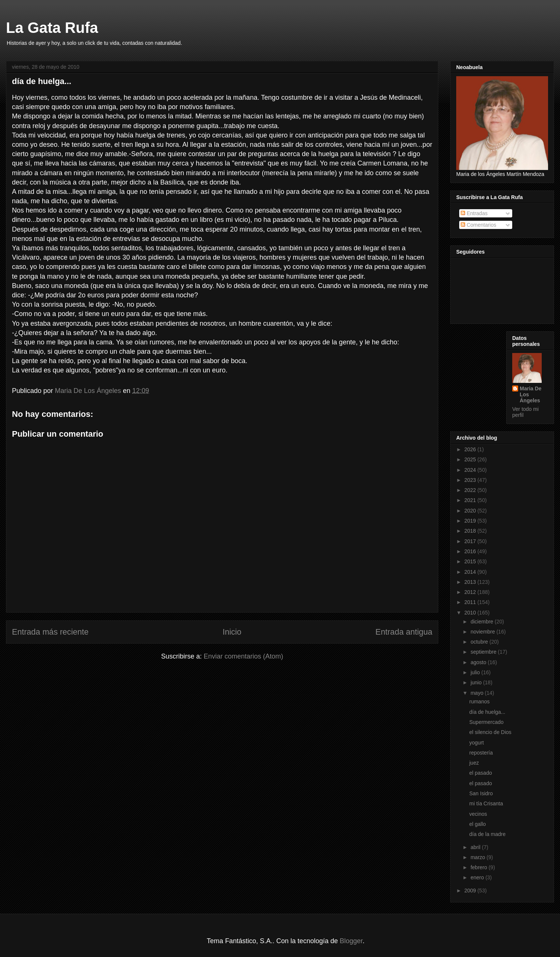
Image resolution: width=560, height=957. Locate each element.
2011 (471, 602)
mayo (477, 693)
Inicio (232, 632)
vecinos (478, 814)
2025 (471, 459)
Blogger (351, 941)
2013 (471, 582)
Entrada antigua (404, 632)
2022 (471, 490)
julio (476, 672)
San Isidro (481, 793)
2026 (471, 449)
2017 (471, 541)
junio (477, 682)
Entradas (474, 213)
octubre (480, 642)
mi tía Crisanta (486, 803)
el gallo (477, 824)
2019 (471, 521)
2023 (471, 480)
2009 (471, 891)
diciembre (483, 622)
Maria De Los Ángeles (531, 394)
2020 (471, 511)
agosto (479, 662)
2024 (471, 470)
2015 (471, 561)
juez (474, 763)
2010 (471, 613)
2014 (471, 572)
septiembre (484, 652)
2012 (471, 592)
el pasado (481, 773)
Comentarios (478, 225)
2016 (471, 551)
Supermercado (486, 722)
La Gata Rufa (52, 28)
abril (476, 847)
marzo (478, 857)
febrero (479, 867)
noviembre (483, 632)
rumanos (479, 702)
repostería (481, 753)
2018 (471, 531)
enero (478, 877)
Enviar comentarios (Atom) (243, 656)
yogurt (477, 743)
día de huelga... (487, 712)
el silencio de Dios (490, 732)
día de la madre (487, 834)
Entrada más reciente (50, 632)
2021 (471, 500)
